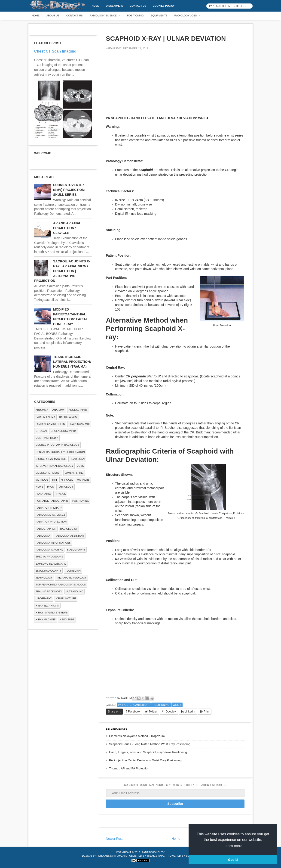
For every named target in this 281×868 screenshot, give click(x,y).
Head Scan (77, 459)
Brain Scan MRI (79, 424)
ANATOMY (59, 410)
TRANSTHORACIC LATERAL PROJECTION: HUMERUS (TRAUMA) (72, 362)
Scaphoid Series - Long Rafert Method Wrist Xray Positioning (150, 744)
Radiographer (46, 529)
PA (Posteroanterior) (134, 705)
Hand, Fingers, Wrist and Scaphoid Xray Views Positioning (148, 752)
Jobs (81, 466)
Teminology (44, 578)
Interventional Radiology (54, 466)
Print (206, 712)
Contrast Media (47, 438)
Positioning (135, 16)
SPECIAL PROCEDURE (49, 557)
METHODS (42, 480)
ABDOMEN (42, 410)
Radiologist (69, 529)
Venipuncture (66, 598)
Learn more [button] (233, 846)
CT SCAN (41, 431)
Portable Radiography (52, 501)
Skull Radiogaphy (48, 571)
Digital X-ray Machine (51, 459)
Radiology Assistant (69, 536)
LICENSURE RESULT (48, 473)
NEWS (39, 487)
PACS (50, 487)
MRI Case (67, 480)
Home (96, 6)
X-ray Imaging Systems (52, 613)
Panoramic (43, 494)
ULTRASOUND (75, 591)
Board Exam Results (50, 424)
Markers (83, 480)
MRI (55, 480)
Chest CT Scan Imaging (55, 51)
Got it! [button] (233, 860)
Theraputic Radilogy (71, 578)
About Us (53, 16)
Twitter (153, 712)
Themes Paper (157, 856)
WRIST (177, 705)
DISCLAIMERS (115, 6)
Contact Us (138, 6)
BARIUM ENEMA (45, 417)
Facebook (134, 712)
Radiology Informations (53, 543)
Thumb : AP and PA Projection (129, 768)
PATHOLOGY (66, 487)
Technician (73, 571)
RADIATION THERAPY (49, 508)
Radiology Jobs (186, 16)
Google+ (171, 712)
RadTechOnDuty (153, 852)
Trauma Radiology (49, 591)
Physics (60, 494)
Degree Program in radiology (57, 445)
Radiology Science (103, 16)
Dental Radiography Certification (60, 452)
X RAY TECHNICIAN (47, 606)
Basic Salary (68, 417)
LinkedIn (190, 712)
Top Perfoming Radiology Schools (61, 585)
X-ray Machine (46, 619)
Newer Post (114, 839)
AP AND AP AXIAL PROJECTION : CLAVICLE (67, 228)
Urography (44, 598)
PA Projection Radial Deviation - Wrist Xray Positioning (145, 760)
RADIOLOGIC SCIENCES (50, 515)
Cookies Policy (164, 6)
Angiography (78, 410)
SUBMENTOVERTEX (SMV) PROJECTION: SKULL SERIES (69, 190)
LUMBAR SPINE (74, 473)
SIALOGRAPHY (76, 550)
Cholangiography (64, 431)
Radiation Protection (51, 522)
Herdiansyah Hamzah (111, 856)
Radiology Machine (49, 550)
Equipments (159, 16)
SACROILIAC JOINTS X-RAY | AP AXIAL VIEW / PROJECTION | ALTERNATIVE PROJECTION (62, 271)
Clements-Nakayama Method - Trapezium (137, 736)
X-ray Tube (67, 619)
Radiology (43, 536)
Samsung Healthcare (51, 564)
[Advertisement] (140, 86)
